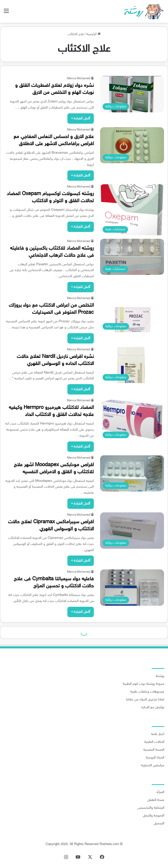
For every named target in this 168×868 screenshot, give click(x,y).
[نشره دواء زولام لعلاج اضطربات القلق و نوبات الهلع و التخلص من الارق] (132, 94)
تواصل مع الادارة (153, 707)
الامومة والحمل (154, 816)
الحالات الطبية (154, 742)
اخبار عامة (158, 734)
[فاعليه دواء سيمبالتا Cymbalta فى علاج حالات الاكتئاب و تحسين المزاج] (132, 588)
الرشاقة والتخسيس (151, 808)
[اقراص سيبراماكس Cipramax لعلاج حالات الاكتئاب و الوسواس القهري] (132, 531)
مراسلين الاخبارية (153, 766)
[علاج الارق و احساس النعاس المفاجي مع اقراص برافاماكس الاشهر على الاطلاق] (132, 145)
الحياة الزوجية (155, 758)
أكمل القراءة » (81, 119)
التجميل (159, 824)
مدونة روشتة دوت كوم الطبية (143, 684)
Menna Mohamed (78, 78)
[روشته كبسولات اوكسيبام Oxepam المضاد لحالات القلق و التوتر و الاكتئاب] (132, 210)
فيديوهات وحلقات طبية (147, 692)
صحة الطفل (156, 800)
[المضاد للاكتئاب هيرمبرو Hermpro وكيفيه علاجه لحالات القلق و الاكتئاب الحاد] (132, 419)
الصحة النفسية (154, 750)
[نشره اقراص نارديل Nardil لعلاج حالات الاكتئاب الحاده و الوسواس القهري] (132, 365)
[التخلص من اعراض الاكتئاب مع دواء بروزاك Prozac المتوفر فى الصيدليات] (132, 314)
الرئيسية (94, 34)
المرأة (160, 792)
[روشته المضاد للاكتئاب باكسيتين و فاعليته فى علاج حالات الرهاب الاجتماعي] (132, 257)
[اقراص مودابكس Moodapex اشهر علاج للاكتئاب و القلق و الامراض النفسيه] (132, 474)
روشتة (160, 676)
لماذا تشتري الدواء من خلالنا (145, 700)
